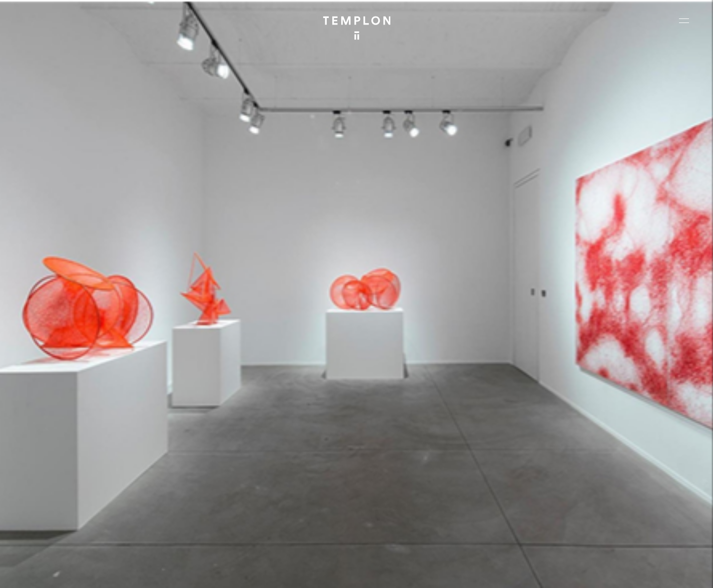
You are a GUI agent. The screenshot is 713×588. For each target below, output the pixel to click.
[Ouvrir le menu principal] (684, 20)
